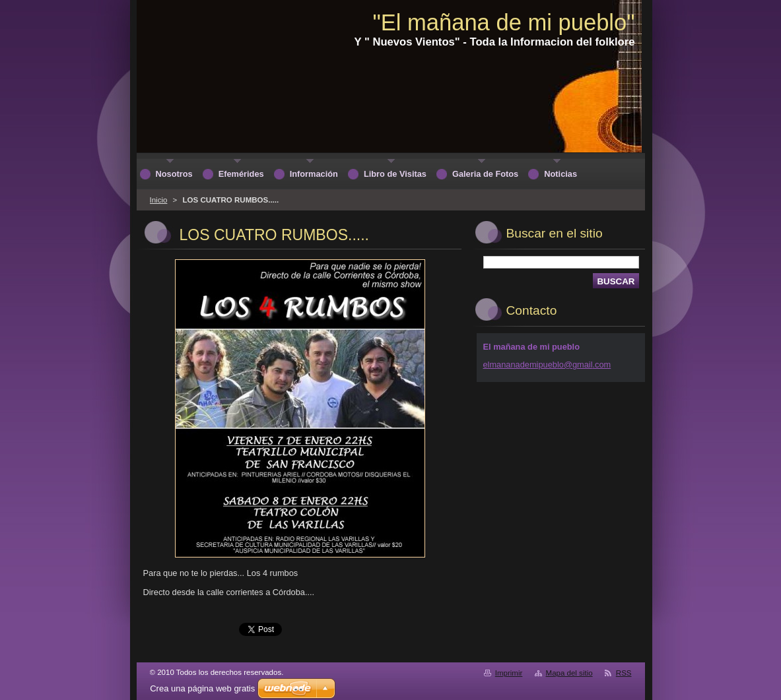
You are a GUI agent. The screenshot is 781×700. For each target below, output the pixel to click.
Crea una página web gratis (202, 688)
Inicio (159, 200)
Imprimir (509, 673)
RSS (624, 673)
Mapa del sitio (569, 673)
